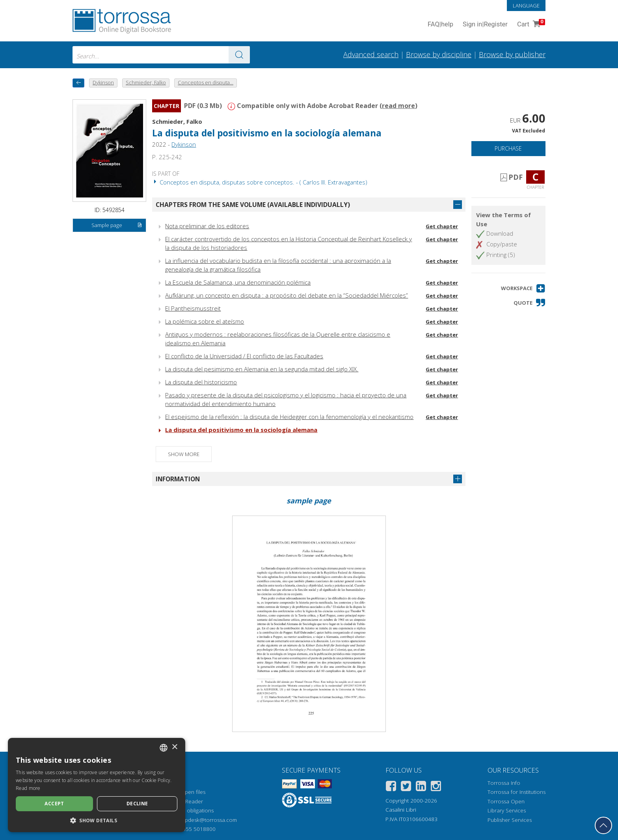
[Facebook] (391, 787)
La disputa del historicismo (201, 382)
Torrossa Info (504, 783)
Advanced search (371, 54)
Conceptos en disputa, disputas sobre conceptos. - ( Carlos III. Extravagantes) (260, 182)
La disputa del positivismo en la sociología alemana (267, 133)
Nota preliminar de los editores (207, 226)
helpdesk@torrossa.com (207, 820)
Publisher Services (510, 820)
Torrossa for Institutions (517, 792)
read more (398, 106)
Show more (184, 454)
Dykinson (184, 144)
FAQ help (440, 25)
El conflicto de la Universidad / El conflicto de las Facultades (244, 356)
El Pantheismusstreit (193, 308)
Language (526, 6)
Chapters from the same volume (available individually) (253, 205)
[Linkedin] (421, 787)
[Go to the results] (239, 55)
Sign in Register (485, 25)
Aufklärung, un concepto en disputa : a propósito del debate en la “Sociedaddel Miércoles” (287, 295)
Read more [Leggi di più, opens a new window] (28, 788)
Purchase (508, 148)
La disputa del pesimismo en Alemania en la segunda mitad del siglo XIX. (262, 369)
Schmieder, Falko (177, 121)
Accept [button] (54, 804)
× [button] (174, 747)
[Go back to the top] (603, 825)
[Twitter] (406, 787)
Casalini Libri (401, 810)
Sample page (117, 225)
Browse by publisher (512, 54)
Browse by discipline (439, 54)
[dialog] (97, 785)
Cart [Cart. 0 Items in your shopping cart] (530, 25)
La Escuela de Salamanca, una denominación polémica (238, 282)
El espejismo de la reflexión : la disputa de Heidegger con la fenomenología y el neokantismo (289, 417)
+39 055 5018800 (194, 829)
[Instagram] (436, 787)
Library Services (507, 810)
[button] (523, 288)
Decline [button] (137, 804)
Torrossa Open (506, 801)
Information (178, 479)
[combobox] (161, 55)
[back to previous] (78, 83)
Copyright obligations (188, 810)
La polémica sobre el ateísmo (205, 321)
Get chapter (442, 226)
